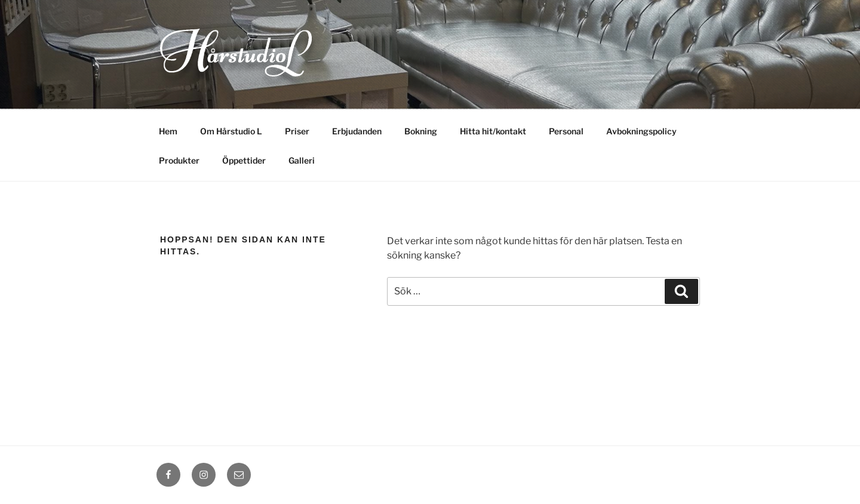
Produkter (179, 160)
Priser (297, 131)
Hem (168, 131)
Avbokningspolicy (641, 131)
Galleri (302, 160)
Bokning (421, 131)
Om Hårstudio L (231, 131)
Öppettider (244, 160)
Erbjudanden (357, 131)
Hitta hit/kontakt (493, 131)
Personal (566, 131)
